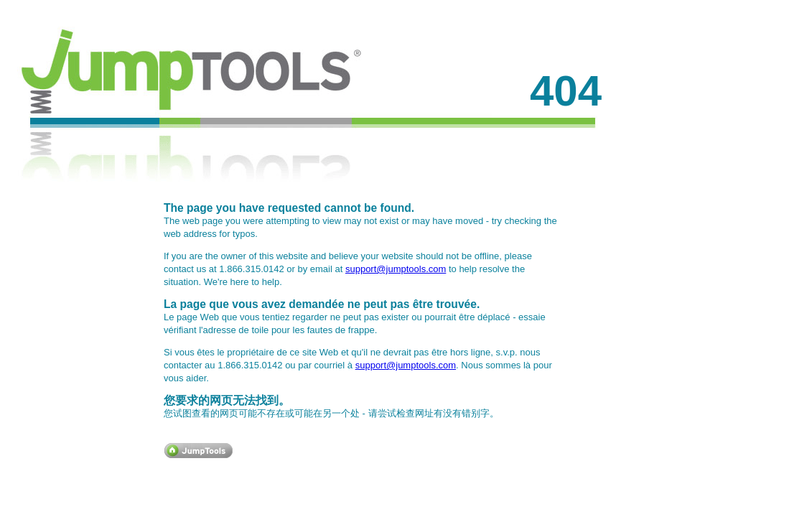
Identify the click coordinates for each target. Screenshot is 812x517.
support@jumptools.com (396, 269)
